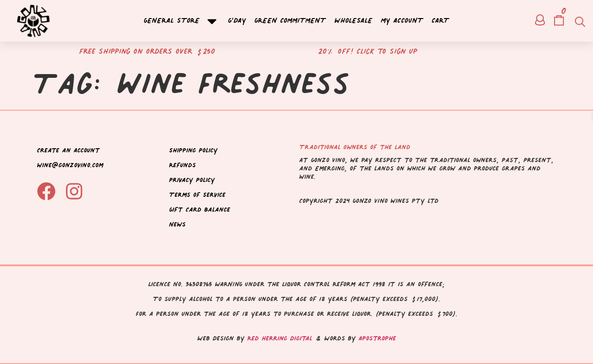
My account (402, 21)
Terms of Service (197, 195)
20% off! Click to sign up (368, 51)
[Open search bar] (579, 21)
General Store (182, 21)
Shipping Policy (193, 150)
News (177, 224)
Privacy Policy (192, 180)
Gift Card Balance (200, 210)
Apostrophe (377, 338)
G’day (237, 21)
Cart (441, 21)
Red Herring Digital (280, 338)
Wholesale (353, 21)
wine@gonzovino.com (70, 165)
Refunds (183, 165)
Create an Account (69, 150)
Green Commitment (290, 21)
